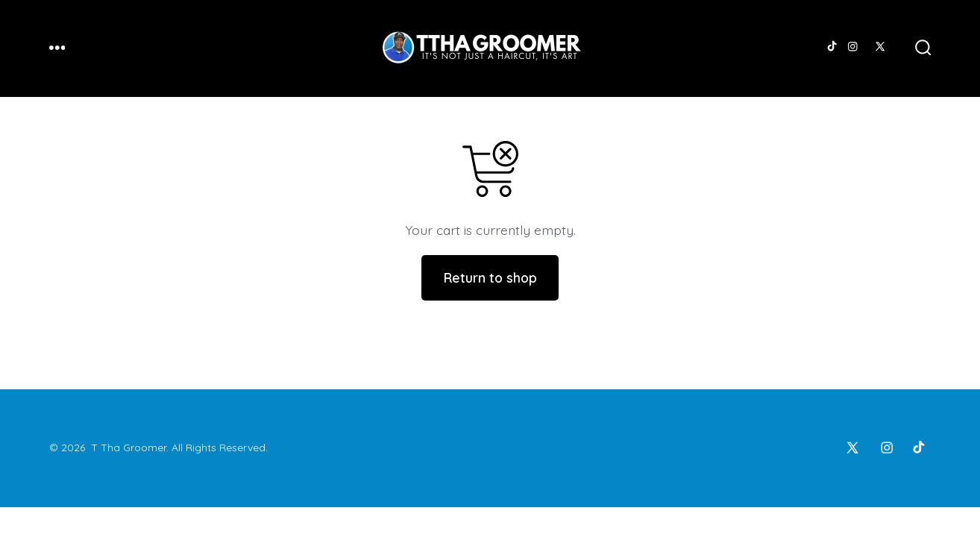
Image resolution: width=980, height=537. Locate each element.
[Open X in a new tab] (880, 47)
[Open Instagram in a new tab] (853, 47)
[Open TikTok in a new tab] (831, 47)
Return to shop (490, 277)
